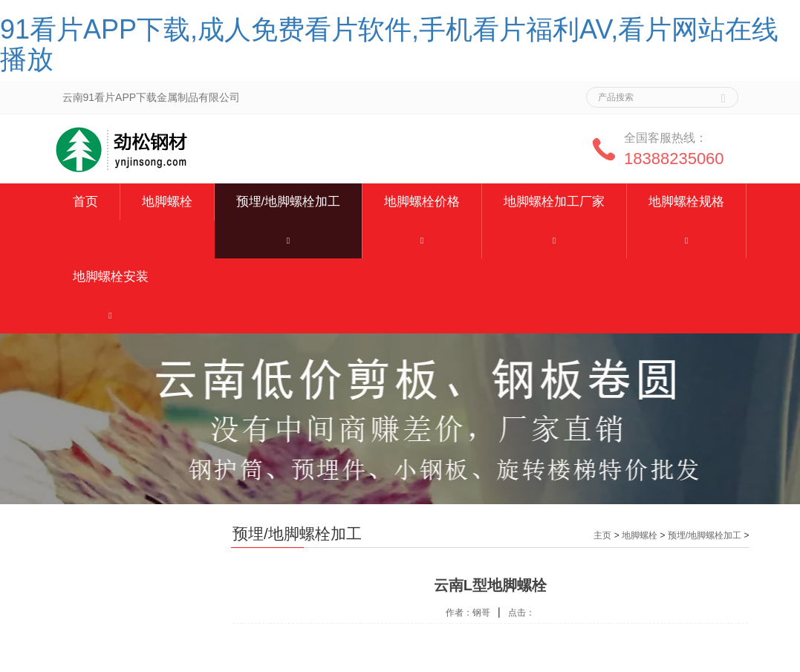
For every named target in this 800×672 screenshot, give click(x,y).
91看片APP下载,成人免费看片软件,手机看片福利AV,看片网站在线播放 (389, 44)
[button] (289, 239)
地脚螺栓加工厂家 (554, 202)
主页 (602, 535)
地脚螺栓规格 (686, 202)
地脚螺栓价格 (422, 202)
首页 (85, 202)
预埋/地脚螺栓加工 (289, 202)
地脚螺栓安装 (111, 277)
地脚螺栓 (167, 202)
